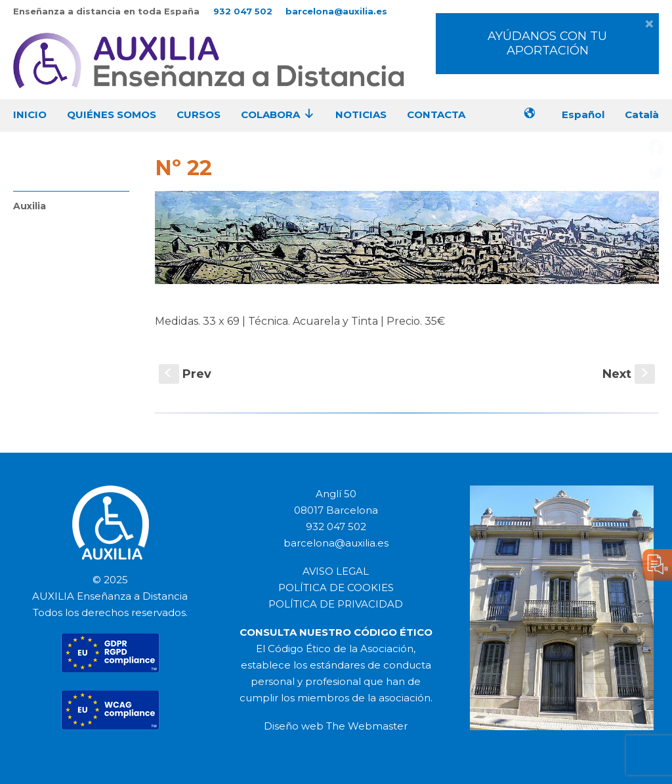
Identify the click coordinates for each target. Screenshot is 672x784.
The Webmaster (367, 726)
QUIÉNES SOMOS (112, 114)
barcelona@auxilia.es (336, 11)
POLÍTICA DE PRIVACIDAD (336, 604)
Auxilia (30, 206)
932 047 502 (243, 11)
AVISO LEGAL (336, 571)
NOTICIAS (361, 114)
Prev (185, 374)
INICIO (32, 114)
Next (629, 374)
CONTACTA (436, 114)
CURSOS (199, 114)
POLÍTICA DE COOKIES (336, 588)
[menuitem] (588, 116)
